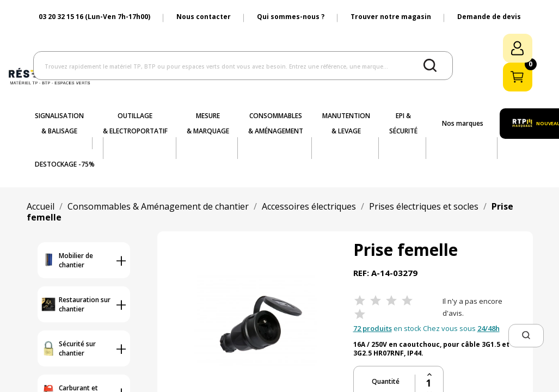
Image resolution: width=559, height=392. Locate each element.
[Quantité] (429, 383)
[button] (526, 336)
